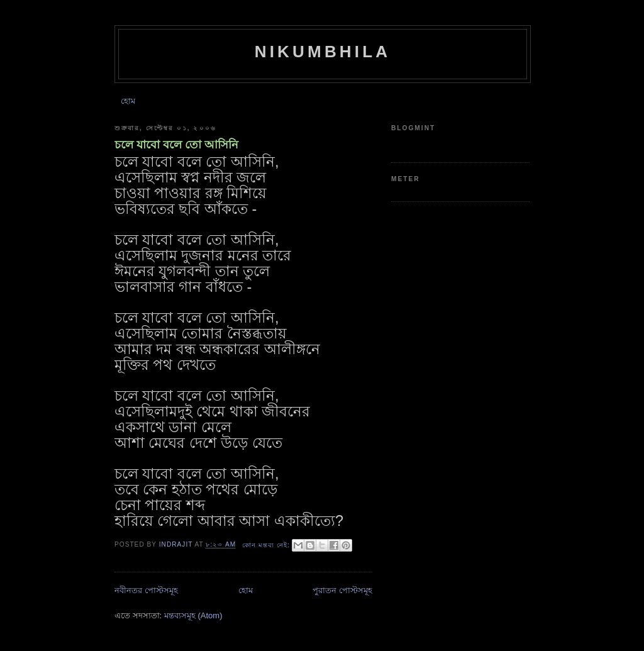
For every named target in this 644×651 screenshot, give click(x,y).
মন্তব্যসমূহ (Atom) (193, 615)
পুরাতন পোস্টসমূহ (342, 590)
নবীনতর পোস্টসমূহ (146, 590)
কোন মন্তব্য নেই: (267, 545)
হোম (128, 101)
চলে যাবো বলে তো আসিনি (176, 145)
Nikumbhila (323, 52)
